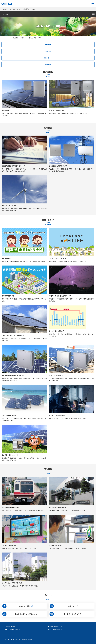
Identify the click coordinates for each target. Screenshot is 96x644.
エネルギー (24, 38)
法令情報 (48, 51)
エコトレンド (48, 58)
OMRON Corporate (10, 626)
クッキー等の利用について (55, 630)
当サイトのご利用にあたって (13, 630)
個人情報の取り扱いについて (56, 626)
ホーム (3, 38)
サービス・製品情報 (13, 38)
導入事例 (48, 64)
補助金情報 (48, 45)
